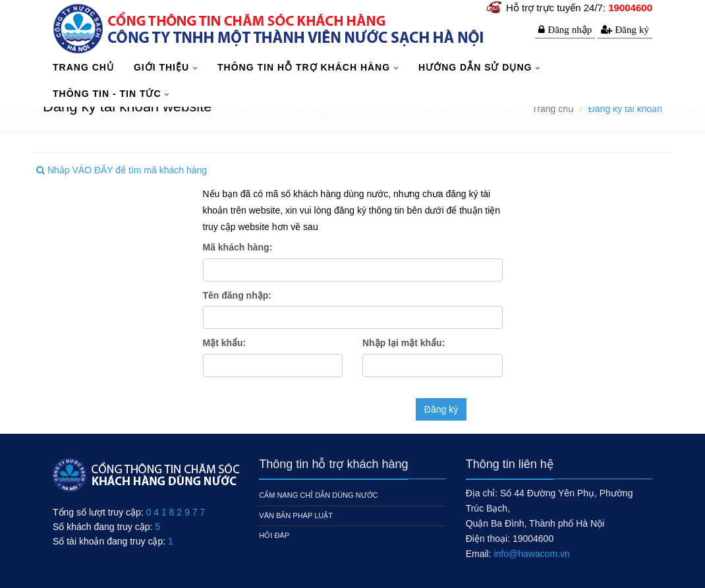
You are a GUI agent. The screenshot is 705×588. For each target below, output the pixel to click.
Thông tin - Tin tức (108, 94)
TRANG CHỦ (83, 67)
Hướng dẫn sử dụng (477, 67)
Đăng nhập (570, 29)
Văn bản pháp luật (296, 515)
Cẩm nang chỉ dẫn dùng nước (318, 495)
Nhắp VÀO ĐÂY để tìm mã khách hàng (122, 170)
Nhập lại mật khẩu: (404, 343)
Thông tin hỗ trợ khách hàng (305, 67)
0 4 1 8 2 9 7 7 (176, 512)
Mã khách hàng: (238, 247)
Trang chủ (553, 109)
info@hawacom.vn (531, 554)
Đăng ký (632, 29)
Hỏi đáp (274, 535)
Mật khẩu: (225, 343)
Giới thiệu (163, 67)
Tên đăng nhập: (237, 295)
